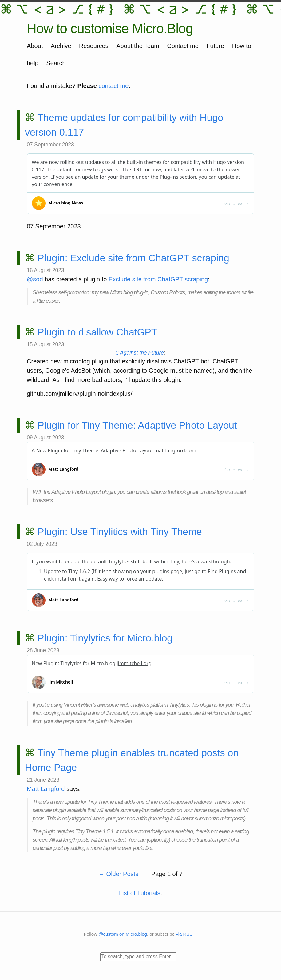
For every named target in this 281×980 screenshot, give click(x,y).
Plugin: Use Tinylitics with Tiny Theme (120, 532)
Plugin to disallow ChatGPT (97, 332)
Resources (94, 46)
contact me (114, 86)
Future (215, 46)
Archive (61, 46)
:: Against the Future (140, 353)
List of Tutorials (140, 893)
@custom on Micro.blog (123, 934)
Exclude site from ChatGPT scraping (158, 279)
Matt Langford (46, 789)
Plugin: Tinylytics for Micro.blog (105, 638)
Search (56, 63)
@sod (35, 279)
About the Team (138, 46)
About (35, 46)
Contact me (183, 46)
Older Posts (119, 874)
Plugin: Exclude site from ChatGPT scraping (133, 258)
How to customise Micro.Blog (110, 28)
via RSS (184, 934)
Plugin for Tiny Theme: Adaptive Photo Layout (137, 425)
